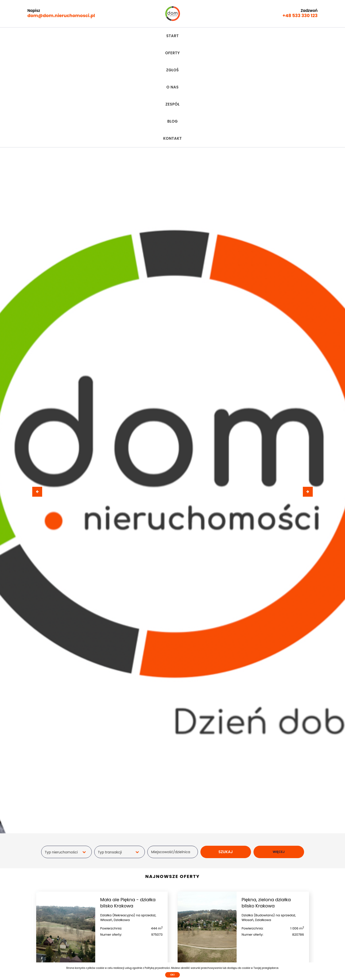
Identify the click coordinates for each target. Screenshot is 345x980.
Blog (216, 36)
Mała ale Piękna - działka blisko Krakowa (128, 800)
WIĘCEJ (279, 749)
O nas (171, 36)
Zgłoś (148, 36)
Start (101, 36)
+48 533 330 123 (300, 15)
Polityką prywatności (157, 968)
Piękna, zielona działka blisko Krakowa (266, 800)
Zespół (194, 36)
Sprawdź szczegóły (131, 870)
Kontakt (240, 36)
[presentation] (37, 389)
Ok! (172, 975)
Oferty (125, 36)
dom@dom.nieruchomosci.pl (61, 15)
